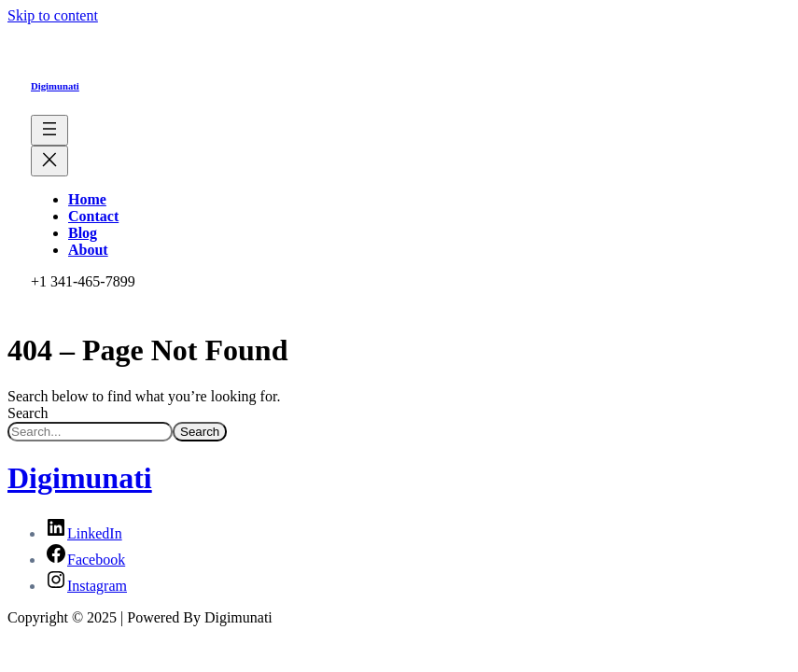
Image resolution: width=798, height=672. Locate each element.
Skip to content (53, 15)
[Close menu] (49, 161)
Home (87, 199)
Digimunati (55, 86)
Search (28, 413)
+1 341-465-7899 (83, 281)
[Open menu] (49, 130)
